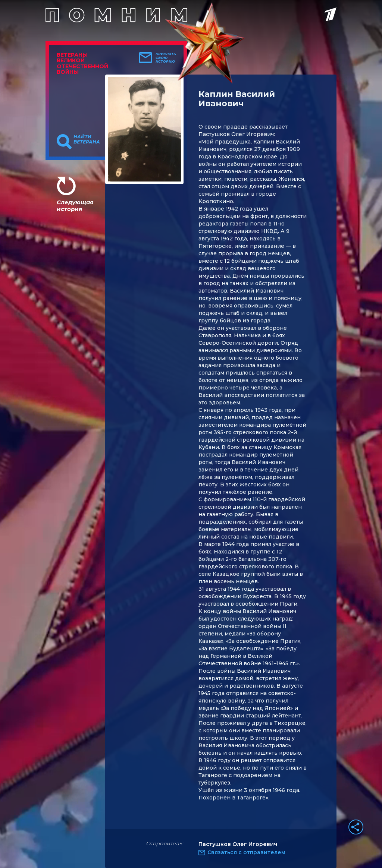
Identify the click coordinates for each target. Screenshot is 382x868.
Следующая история (75, 206)
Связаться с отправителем (246, 852)
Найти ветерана (87, 139)
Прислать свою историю (166, 58)
